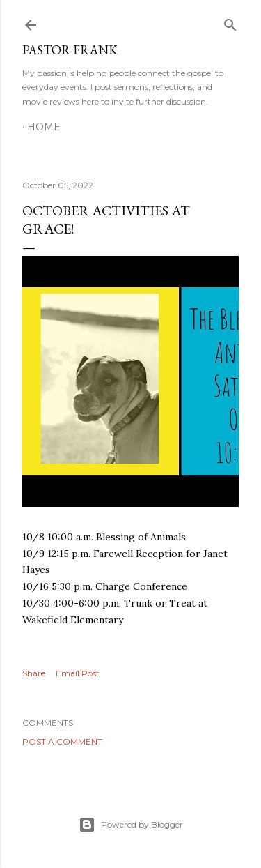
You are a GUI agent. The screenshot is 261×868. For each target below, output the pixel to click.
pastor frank (70, 50)
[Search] (230, 22)
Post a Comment (62, 741)
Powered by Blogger (131, 825)
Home (44, 127)
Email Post (78, 673)
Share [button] (34, 673)
